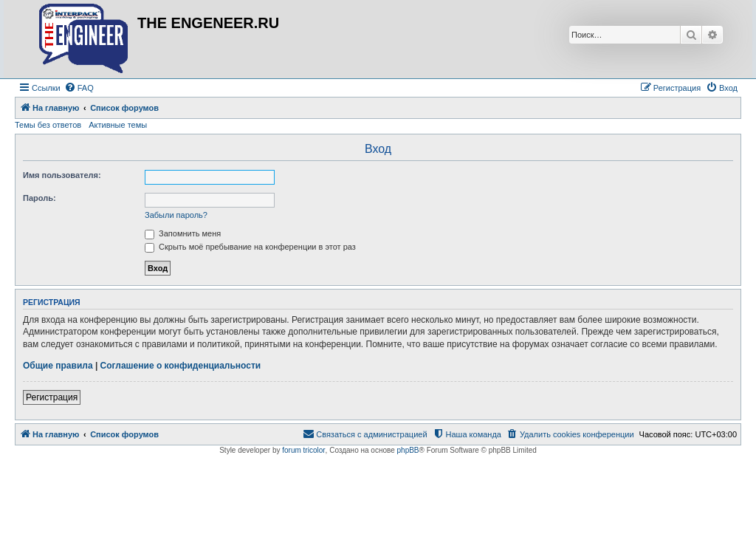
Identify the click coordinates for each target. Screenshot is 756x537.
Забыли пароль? (176, 215)
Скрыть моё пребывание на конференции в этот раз (250, 247)
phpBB (408, 450)
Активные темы (118, 125)
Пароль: (39, 198)
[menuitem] (79, 88)
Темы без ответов (48, 125)
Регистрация (52, 397)
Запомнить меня (183, 233)
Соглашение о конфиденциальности (181, 366)
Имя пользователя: (62, 175)
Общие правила (58, 366)
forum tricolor (303, 450)
